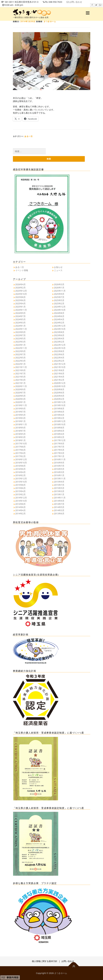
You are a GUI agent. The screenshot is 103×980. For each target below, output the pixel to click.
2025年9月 (59, 294)
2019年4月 (59, 415)
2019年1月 (20, 421)
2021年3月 (20, 380)
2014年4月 (20, 510)
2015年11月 (60, 478)
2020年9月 (20, 389)
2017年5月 (59, 450)
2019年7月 (20, 412)
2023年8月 (59, 332)
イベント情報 (22, 270)
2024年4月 (59, 319)
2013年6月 (59, 513)
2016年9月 (59, 463)
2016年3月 (59, 472)
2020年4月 (59, 396)
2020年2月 (59, 399)
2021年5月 (20, 377)
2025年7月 (59, 297)
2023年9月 (20, 332)
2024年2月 (59, 323)
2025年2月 (59, 303)
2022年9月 (20, 351)
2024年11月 (21, 310)
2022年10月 (60, 348)
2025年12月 (21, 291)
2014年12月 (21, 498)
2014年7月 (59, 504)
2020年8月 (59, 389)
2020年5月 (20, 396)
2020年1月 (20, 402)
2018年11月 (21, 424)
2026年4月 (20, 284)
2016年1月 (59, 475)
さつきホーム (50, 21)
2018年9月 (20, 428)
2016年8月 (20, 466)
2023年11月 (21, 329)
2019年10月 (60, 405)
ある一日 (29, 136)
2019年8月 (59, 408)
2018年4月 (59, 434)
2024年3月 (20, 323)
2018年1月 (20, 440)
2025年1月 (20, 307)
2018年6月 (59, 431)
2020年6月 (59, 393)
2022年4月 (59, 358)
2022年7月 (20, 354)
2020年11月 (21, 386)
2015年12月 (21, 478)
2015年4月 (20, 491)
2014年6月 (20, 507)
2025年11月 (60, 291)
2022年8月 (59, 351)
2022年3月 (20, 361)
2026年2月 (20, 288)
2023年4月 (59, 338)
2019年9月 (20, 408)
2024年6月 (59, 316)
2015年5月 (59, 488)
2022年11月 (21, 348)
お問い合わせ (76, 2)
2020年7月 (20, 393)
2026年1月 (59, 288)
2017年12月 (60, 440)
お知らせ (58, 267)
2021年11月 (21, 367)
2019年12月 (60, 402)
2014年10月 (21, 501)
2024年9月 (20, 313)
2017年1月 (59, 456)
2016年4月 (20, 472)
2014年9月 (59, 501)
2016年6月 (20, 469)
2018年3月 (20, 437)
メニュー (88, 13)
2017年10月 (21, 443)
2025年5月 (59, 300)
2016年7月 (59, 466)
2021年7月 (20, 373)
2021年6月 (59, 373)
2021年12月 (60, 364)
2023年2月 (59, 342)
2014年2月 (20, 513)
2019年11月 (21, 405)
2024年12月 (60, 307)
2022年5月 (20, 358)
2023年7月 (20, 335)
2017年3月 (59, 453)
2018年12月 (60, 421)
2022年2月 (59, 361)
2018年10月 (60, 424)
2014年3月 (59, 510)
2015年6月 (20, 488)
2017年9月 (59, 443)
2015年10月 (21, 482)
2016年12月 (21, 459)
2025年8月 (20, 297)
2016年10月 (21, 463)
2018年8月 (59, 428)
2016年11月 (60, 459)
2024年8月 (59, 313)
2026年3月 (59, 284)
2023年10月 (60, 329)
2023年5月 (20, 338)
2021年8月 (59, 370)
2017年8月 (20, 447)
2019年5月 (20, 415)
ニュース (58, 270)
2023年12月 (60, 326)
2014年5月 (59, 507)
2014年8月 (20, 504)
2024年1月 (20, 326)
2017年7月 (59, 447)
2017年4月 (20, 453)
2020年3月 (20, 399)
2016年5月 (59, 469)
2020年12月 (60, 383)
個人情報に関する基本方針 (45, 961)
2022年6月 (59, 354)
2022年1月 (20, 364)
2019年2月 (59, 418)
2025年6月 (20, 300)
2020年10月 (60, 386)
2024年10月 (60, 310)
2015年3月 (59, 491)
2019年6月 (59, 412)
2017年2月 (20, 456)
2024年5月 (20, 319)
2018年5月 (20, 434)
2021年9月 (20, 370)
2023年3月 (20, 342)
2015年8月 (20, 485)
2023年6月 (59, 335)
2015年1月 (59, 494)
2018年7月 (20, 431)
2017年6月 (20, 450)
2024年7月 (20, 316)
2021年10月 (60, 367)
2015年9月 (59, 482)
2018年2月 (59, 437)
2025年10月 (21, 294)
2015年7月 (59, 485)
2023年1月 (20, 345)
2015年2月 (20, 494)
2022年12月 (60, 345)
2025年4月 (20, 303)
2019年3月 (20, 418)
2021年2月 (59, 380)
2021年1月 (20, 383)
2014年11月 (60, 498)
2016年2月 (20, 475)
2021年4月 (59, 377)
